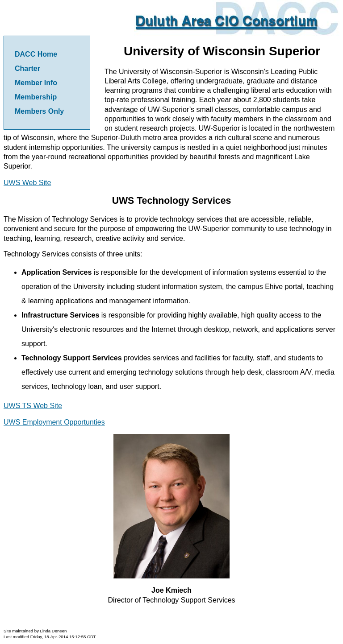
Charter (27, 68)
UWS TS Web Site (33, 406)
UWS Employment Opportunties (54, 422)
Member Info (36, 83)
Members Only (39, 111)
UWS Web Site (27, 183)
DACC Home (36, 54)
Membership (36, 97)
